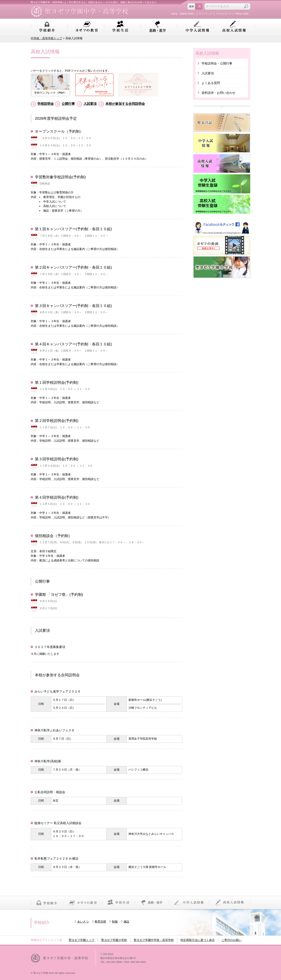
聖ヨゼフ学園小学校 (114, 940)
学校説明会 (46, 104)
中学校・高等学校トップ (46, 38)
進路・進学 (157, 27)
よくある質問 (211, 83)
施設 (126, 922)
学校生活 (120, 27)
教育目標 (100, 922)
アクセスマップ (223, 14)
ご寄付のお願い (231, 940)
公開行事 (68, 104)
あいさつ (83, 922)
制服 (115, 922)
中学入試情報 (197, 27)
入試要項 (90, 104)
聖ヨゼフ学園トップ (82, 940)
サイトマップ (205, 14)
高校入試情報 (234, 27)
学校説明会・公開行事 (217, 63)
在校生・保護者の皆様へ (183, 14)
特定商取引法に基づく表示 (198, 940)
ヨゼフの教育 (87, 27)
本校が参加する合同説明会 (125, 104)
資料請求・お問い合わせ (218, 93)
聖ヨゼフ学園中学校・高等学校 (154, 940)
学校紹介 (47, 27)
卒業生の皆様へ (243, 14)
